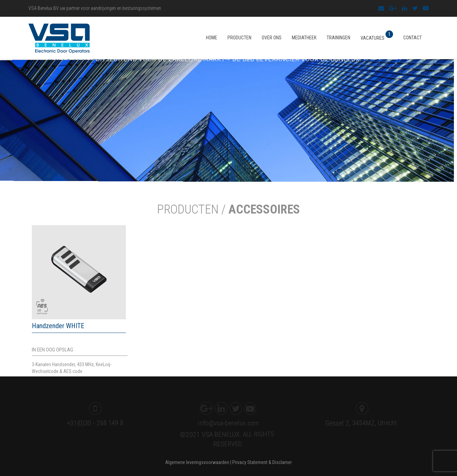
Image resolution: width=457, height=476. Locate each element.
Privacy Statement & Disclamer (262, 462)
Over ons (272, 38)
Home (212, 38)
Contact (413, 38)
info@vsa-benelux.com (227, 422)
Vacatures (377, 36)
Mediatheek (304, 38)
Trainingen (338, 38)
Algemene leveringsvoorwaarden (197, 462)
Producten (239, 38)
